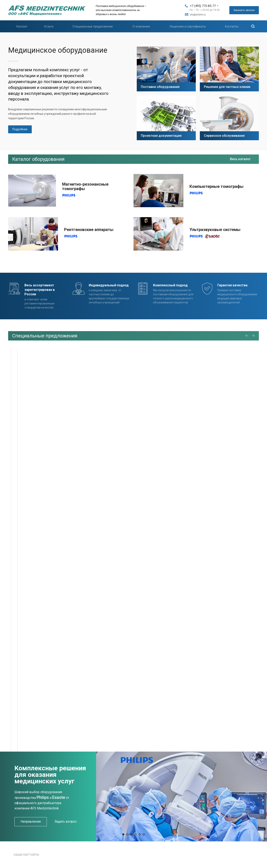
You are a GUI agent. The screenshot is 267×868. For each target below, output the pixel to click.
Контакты (232, 26)
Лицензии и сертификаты (188, 26)
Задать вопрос (66, 821)
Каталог (22, 26)
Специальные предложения (93, 26)
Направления (31, 821)
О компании (141, 26)
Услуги (49, 26)
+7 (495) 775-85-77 (203, 6)
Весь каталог (240, 159)
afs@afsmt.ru (198, 15)
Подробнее (20, 129)
